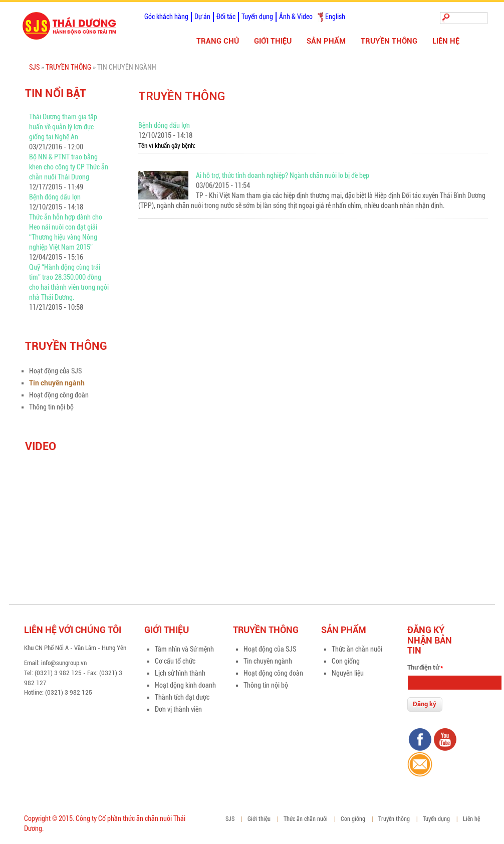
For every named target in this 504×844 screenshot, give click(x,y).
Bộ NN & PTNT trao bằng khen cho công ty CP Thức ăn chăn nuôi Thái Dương (69, 167)
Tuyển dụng (257, 17)
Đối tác (226, 17)
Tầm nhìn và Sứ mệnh (184, 649)
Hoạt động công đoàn (59, 395)
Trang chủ (218, 41)
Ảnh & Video (296, 17)
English (335, 17)
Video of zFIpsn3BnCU (85, 512)
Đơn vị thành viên (178, 709)
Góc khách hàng (166, 17)
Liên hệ (446, 41)
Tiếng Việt (320, 17)
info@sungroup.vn (64, 663)
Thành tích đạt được (182, 697)
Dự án (202, 17)
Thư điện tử (425, 667)
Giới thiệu (273, 41)
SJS (34, 67)
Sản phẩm (326, 41)
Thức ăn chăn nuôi (357, 649)
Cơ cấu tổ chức (175, 661)
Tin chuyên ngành (57, 383)
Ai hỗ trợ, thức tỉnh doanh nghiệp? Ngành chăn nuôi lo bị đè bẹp (283, 175)
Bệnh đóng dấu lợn (55, 197)
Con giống (346, 661)
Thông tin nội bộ (51, 407)
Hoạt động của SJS (55, 371)
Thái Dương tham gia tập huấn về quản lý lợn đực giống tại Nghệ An (63, 127)
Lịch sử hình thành (180, 673)
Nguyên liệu (348, 673)
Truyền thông (389, 41)
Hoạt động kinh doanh (185, 685)
